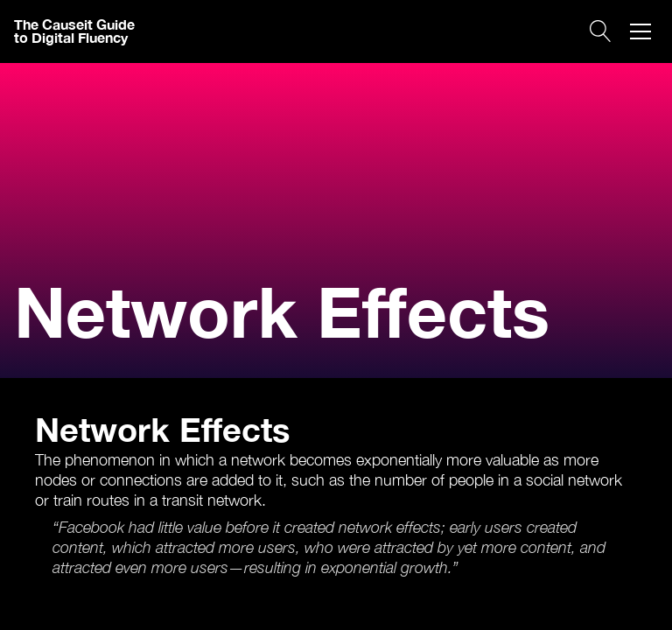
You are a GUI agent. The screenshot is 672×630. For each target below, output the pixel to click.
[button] (640, 31)
